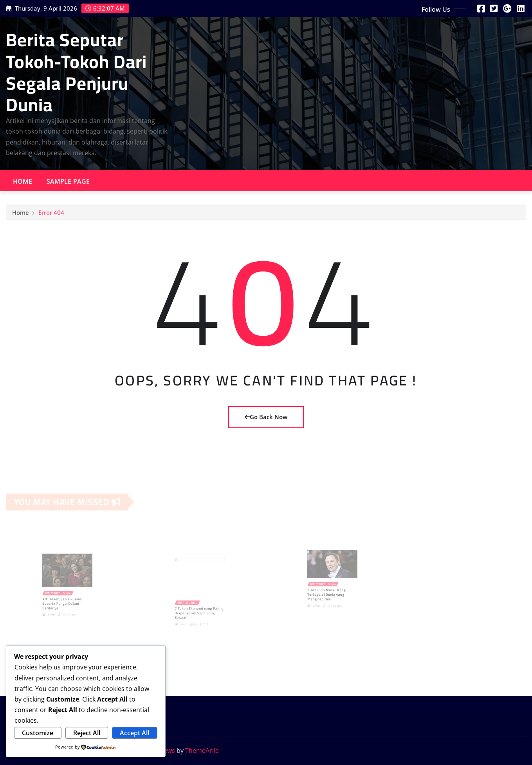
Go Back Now (266, 417)
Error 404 (51, 214)
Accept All (134, 733)
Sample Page (68, 181)
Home (23, 181)
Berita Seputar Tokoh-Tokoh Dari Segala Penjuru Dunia (76, 72)
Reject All (87, 733)
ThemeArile (202, 751)
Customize (38, 733)
